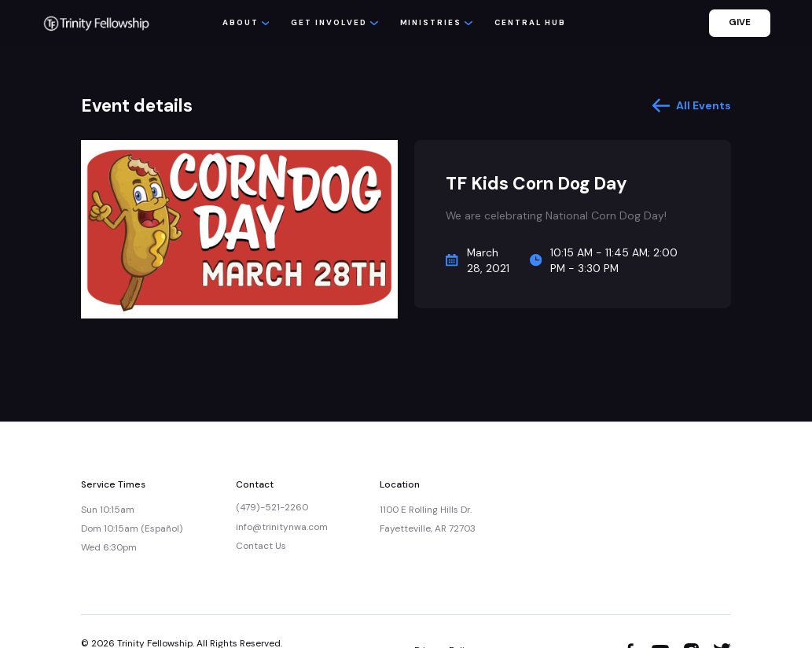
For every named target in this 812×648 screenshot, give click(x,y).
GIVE (740, 22)
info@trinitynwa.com (282, 527)
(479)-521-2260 (272, 507)
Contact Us (261, 546)
